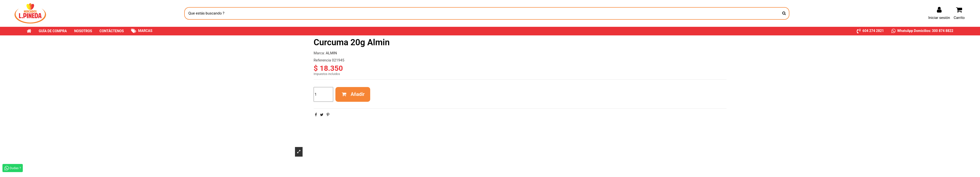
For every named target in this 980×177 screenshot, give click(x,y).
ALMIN (331, 53)
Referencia (322, 60)
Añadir (353, 94)
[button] (870, 31)
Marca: (319, 53)
